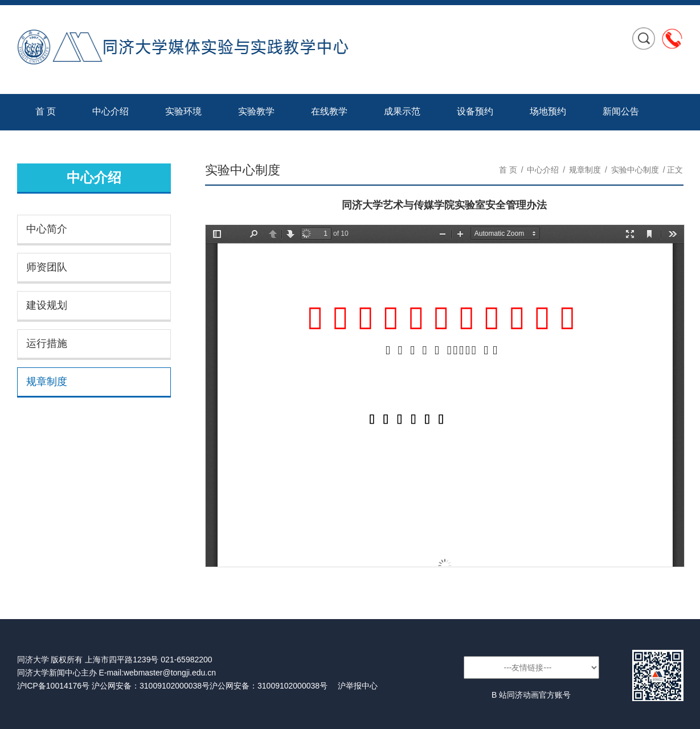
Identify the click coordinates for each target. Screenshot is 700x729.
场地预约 (548, 111)
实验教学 (256, 111)
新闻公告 (621, 111)
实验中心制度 (635, 170)
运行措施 (47, 343)
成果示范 (402, 111)
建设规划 (47, 305)
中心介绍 (110, 111)
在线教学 (329, 111)
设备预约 (475, 111)
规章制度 (47, 382)
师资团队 (47, 267)
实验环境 (183, 111)
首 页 (46, 111)
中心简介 (47, 229)
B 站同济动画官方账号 (531, 695)
